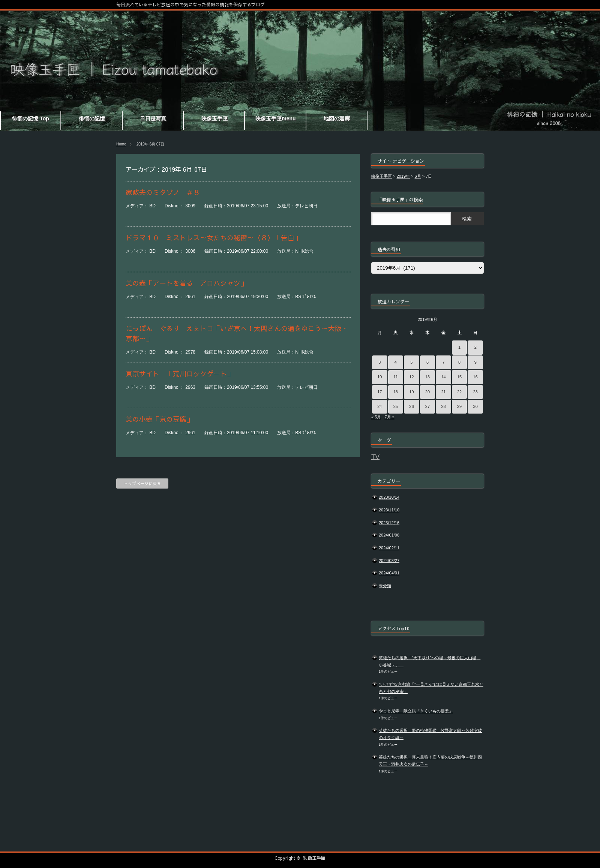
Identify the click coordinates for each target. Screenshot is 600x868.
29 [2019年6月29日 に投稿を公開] (459, 406)
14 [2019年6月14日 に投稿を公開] (443, 377)
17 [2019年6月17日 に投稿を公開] (379, 392)
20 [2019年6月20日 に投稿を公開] (427, 392)
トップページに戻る (142, 483)
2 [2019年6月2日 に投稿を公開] (475, 347)
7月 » (389, 417)
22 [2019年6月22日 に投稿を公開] (459, 392)
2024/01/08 (389, 535)
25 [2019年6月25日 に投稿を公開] (396, 406)
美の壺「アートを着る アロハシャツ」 (186, 283)
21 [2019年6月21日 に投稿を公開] (443, 392)
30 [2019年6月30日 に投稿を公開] (475, 406)
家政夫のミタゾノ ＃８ (166, 192)
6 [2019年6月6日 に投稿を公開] (427, 362)
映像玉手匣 (314, 858)
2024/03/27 (389, 561)
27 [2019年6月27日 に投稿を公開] (427, 406)
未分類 (385, 586)
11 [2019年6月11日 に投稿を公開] (396, 377)
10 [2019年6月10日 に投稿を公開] (379, 377)
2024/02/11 (389, 548)
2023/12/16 (389, 523)
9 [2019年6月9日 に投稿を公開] (475, 362)
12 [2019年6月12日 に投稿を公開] (411, 377)
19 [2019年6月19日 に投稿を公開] (411, 392)
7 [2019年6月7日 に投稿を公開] (443, 362)
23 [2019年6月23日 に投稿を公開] (475, 392)
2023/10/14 (389, 497)
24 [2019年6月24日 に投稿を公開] (379, 406)
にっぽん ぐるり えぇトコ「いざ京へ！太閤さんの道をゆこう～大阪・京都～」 (237, 333)
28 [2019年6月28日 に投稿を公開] (443, 406)
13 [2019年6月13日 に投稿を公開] (427, 377)
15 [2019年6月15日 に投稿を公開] (459, 377)
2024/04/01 (389, 573)
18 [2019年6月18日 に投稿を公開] (396, 392)
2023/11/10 (389, 510)
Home (121, 144)
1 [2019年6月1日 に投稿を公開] (459, 347)
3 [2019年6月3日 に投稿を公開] (379, 362)
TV (375, 457)
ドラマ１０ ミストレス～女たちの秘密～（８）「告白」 (220, 238)
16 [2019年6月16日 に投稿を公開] (475, 377)
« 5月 (376, 417)
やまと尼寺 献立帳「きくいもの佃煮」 (416, 711)
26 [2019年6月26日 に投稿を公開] (411, 406)
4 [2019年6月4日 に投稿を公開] (396, 362)
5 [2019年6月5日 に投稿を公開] (411, 362)
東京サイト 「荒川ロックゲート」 (180, 374)
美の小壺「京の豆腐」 (159, 419)
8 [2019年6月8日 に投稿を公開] (459, 362)
